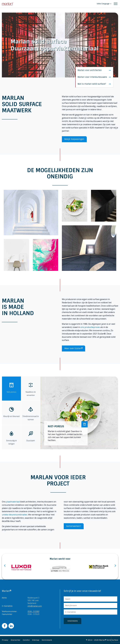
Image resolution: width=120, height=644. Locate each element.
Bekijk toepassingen (74, 139)
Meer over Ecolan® (74, 348)
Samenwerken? (74, 526)
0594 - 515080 (33, 611)
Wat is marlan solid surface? (94, 84)
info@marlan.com (35, 606)
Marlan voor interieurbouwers (94, 77)
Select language (103, 4)
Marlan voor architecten (94, 70)
